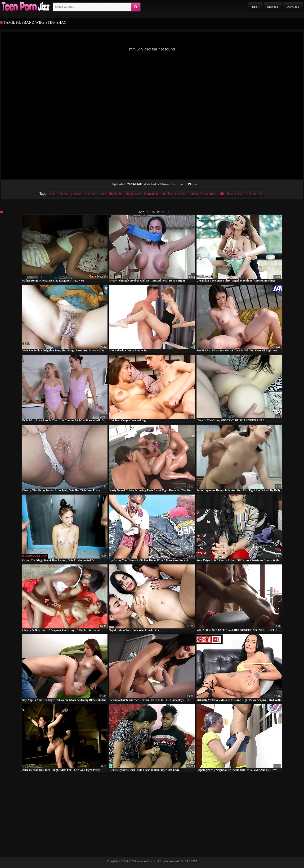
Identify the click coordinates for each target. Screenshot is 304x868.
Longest (293, 7)
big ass (63, 194)
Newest (273, 7)
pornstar (76, 194)
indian (194, 194)
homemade (151, 194)
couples (167, 194)
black (103, 194)
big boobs (116, 194)
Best (255, 7)
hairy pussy (235, 194)
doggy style (133, 194)
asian (52, 194)
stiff (221, 194)
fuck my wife (255, 194)
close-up (181, 194)
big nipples (208, 194)
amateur (90, 194)
